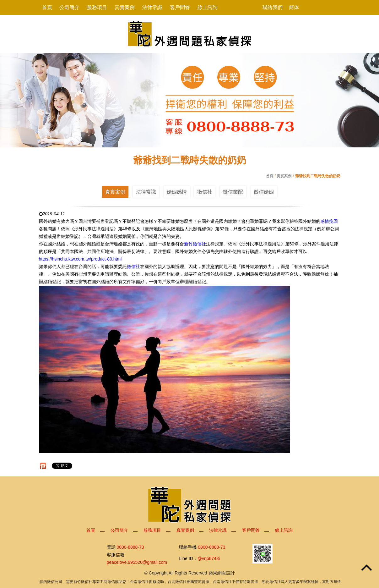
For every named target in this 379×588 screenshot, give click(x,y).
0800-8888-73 (130, 547)
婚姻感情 (177, 192)
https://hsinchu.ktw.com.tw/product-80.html (80, 259)
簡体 (294, 7)
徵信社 (205, 192)
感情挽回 (329, 221)
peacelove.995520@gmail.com (137, 562)
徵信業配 (233, 192)
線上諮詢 (208, 7)
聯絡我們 (273, 7)
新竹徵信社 (195, 244)
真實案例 (125, 7)
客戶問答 (180, 7)
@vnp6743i (209, 558)
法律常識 (152, 7)
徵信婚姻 (264, 192)
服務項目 (97, 7)
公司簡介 (69, 7)
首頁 (47, 7)
